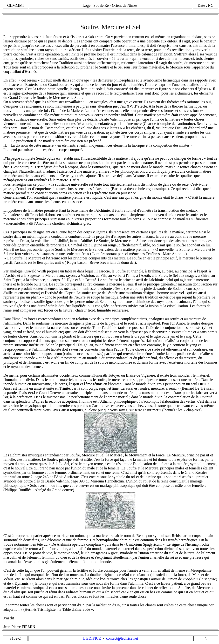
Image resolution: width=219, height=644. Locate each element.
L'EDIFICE (92, 638)
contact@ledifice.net (122, 638)
